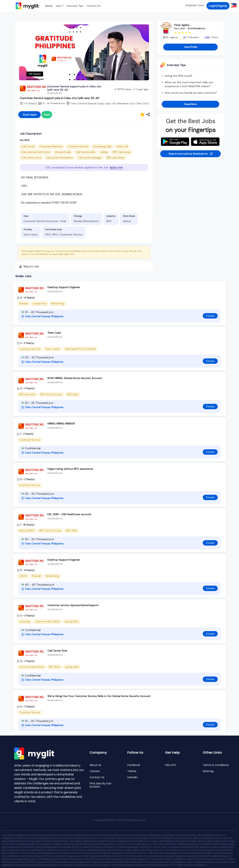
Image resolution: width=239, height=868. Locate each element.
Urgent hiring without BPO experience (70, 469)
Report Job (29, 266)
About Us (95, 765)
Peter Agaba (182, 25)
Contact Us (93, 6)
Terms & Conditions (216, 765)
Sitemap (208, 771)
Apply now (116, 167)
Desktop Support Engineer (64, 287)
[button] (233, 5)
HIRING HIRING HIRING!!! (61, 424)
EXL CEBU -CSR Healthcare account (69, 514)
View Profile (191, 47)
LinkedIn (132, 777)
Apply (47, 115)
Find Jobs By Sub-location (101, 785)
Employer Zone (195, 5)
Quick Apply (30, 115)
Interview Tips (75, 6)
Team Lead (54, 333)
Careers (95, 771)
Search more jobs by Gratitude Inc (191, 154)
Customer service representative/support (73, 605)
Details (210, 316)
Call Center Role (57, 651)
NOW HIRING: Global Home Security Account (75, 378)
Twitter (132, 771)
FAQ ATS (170, 765)
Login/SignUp (218, 6)
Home (49, 6)
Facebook (134, 765)
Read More (191, 104)
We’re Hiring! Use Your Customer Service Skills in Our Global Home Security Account (99, 696)
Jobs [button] (58, 6)
